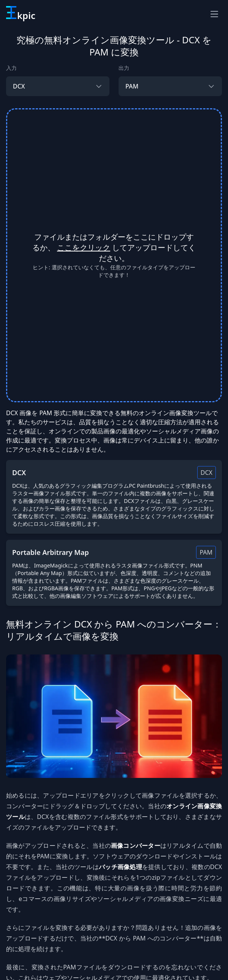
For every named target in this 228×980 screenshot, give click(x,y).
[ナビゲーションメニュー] (214, 14)
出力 (124, 68)
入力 (11, 68)
